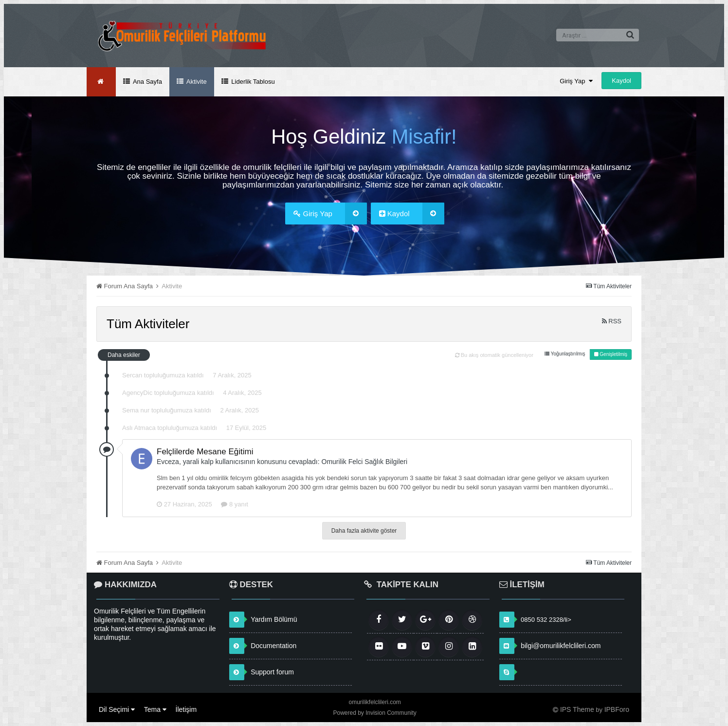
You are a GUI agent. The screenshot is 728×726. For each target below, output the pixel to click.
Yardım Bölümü (274, 619)
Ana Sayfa (147, 82)
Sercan (132, 375)
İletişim (186, 709)
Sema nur (136, 410)
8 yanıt (235, 504)
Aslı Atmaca (139, 428)
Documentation (273, 646)
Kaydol (621, 81)
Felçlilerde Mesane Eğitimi (205, 452)
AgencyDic (137, 393)
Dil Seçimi (117, 709)
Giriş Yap (576, 81)
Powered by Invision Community (374, 713)
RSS (612, 321)
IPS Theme (577, 709)
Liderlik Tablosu (252, 82)
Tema (155, 709)
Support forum (272, 672)
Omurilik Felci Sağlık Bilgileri (365, 462)
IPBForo (617, 709)
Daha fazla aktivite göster (364, 531)
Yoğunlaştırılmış (565, 354)
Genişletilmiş (611, 354)
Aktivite (196, 82)
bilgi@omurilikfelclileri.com (561, 646)
